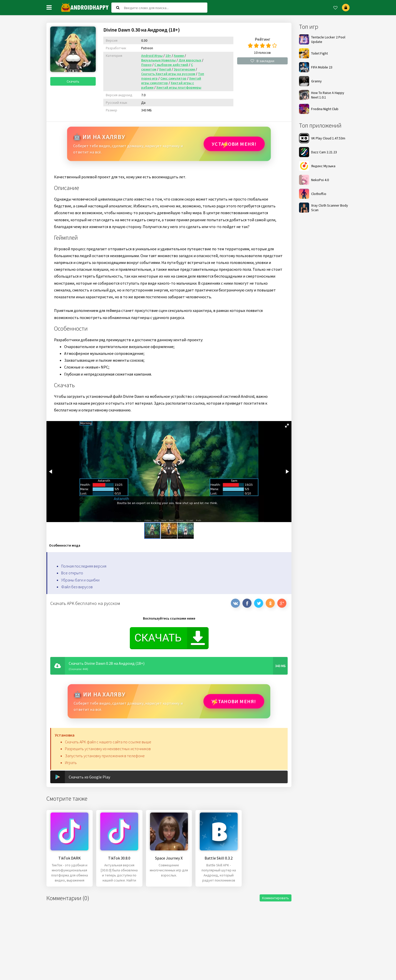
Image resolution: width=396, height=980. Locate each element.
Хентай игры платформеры (179, 87)
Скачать (73, 81)
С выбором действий (171, 65)
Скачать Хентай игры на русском (168, 74)
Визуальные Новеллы (158, 60)
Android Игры (152, 56)
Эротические (184, 69)
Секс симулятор (173, 78)
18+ (168, 56)
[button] (287, 426)
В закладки (262, 61)
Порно (146, 65)
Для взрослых (190, 60)
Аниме (179, 56)
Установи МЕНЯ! (234, 144)
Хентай (165, 69)
